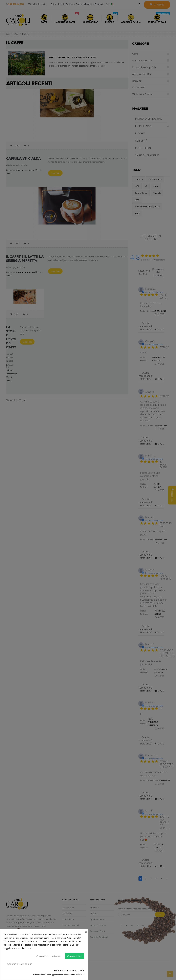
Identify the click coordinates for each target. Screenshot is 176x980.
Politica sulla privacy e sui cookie (69, 970)
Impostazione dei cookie (19, 964)
